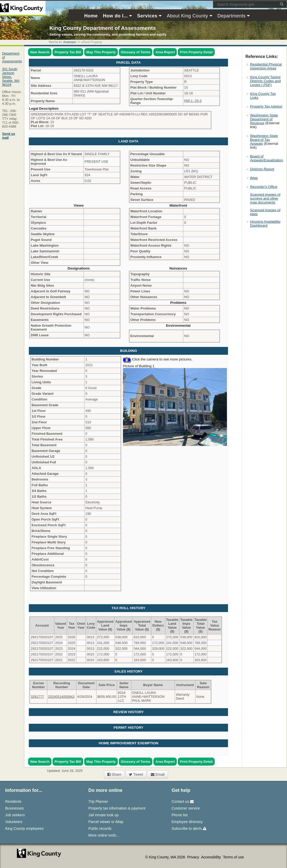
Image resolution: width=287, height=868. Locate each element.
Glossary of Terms (136, 52)
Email (158, 774)
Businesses (15, 808)
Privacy (194, 857)
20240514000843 (61, 697)
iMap (254, 178)
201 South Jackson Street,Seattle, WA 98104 (11, 77)
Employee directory (187, 822)
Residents (13, 801)
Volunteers (14, 822)
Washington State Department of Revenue (264, 119)
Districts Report (262, 169)
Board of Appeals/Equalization (267, 158)
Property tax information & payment (117, 808)
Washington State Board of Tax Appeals (264, 140)
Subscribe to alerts (189, 828)
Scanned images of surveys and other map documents (265, 198)
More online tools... (104, 835)
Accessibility (212, 857)
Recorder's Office (264, 187)
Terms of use (233, 857)
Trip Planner (98, 801)
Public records (100, 828)
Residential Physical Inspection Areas (266, 66)
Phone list (180, 815)
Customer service (186, 808)
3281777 (37, 697)
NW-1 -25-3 (193, 101)
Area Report (165, 52)
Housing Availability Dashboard (265, 223)
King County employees (24, 828)
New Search (40, 52)
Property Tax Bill (68, 52)
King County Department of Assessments (103, 28)
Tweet (136, 774)
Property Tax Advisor (266, 106)
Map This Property (101, 52)
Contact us (183, 801)
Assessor (70, 42)
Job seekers (15, 815)
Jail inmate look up (103, 815)
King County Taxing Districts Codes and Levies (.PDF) (265, 81)
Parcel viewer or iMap (106, 822)
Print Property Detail (196, 52)
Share (114, 774)
